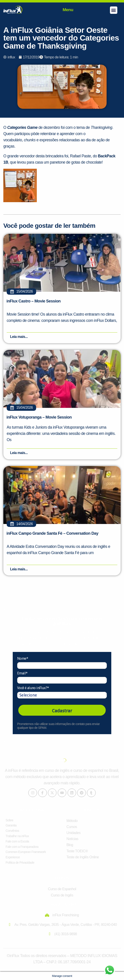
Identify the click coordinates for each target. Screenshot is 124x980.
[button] (114, 10)
